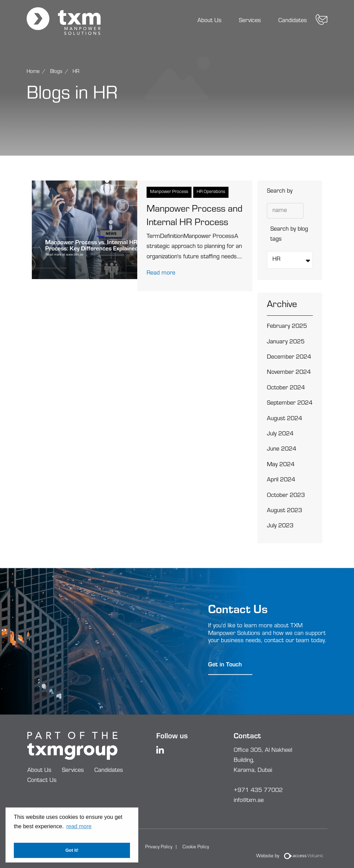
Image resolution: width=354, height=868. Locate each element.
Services (250, 21)
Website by (292, 857)
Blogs (56, 72)
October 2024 (286, 388)
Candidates (293, 21)
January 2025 (286, 342)
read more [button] (79, 826)
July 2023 (280, 526)
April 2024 (281, 480)
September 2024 (290, 404)
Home (33, 72)
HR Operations (211, 192)
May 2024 (281, 465)
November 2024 (289, 373)
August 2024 (285, 419)
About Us (209, 21)
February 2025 (287, 327)
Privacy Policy (159, 848)
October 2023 (286, 496)
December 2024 (289, 358)
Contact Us (42, 781)
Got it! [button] (72, 850)
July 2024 (280, 434)
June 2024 (282, 450)
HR (76, 72)
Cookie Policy (196, 848)
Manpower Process (169, 192)
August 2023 (285, 511)
